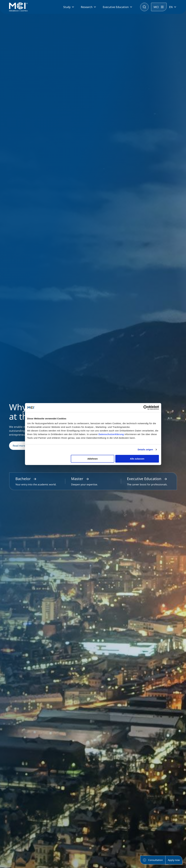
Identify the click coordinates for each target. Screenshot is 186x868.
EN (171, 7)
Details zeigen (145, 449)
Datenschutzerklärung (111, 434)
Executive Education (116, 7)
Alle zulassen (137, 459)
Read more (22, 446)
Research (87, 7)
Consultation (153, 860)
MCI (156, 7)
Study (67, 7)
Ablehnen (92, 459)
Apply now (174, 860)
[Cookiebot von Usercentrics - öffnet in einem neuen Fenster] (146, 408)
